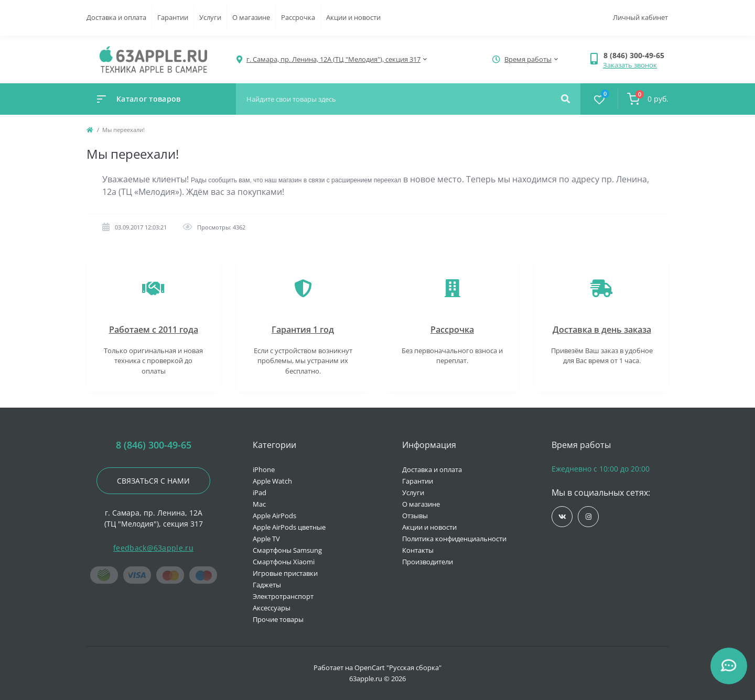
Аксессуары (272, 608)
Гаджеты (267, 585)
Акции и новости (353, 17)
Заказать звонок (630, 65)
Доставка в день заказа (602, 330)
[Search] (565, 99)
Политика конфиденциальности (454, 539)
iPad (260, 493)
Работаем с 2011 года (154, 330)
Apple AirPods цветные (289, 527)
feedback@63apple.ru (153, 548)
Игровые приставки (285, 573)
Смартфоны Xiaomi (284, 562)
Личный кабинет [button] (640, 17)
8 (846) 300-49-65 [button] (154, 445)
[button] (636, 55)
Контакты (418, 550)
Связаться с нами (153, 481)
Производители (428, 562)
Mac (259, 504)
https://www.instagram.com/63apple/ (589, 517)
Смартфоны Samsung (287, 550)
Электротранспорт (283, 596)
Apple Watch (272, 481)
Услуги (210, 17)
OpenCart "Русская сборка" (398, 668)
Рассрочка (298, 17)
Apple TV (266, 539)
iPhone (264, 469)
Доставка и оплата (116, 17)
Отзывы (415, 516)
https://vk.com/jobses (562, 517)
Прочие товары (278, 619)
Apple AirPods (274, 516)
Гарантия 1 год (303, 330)
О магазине (251, 17)
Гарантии (173, 17)
